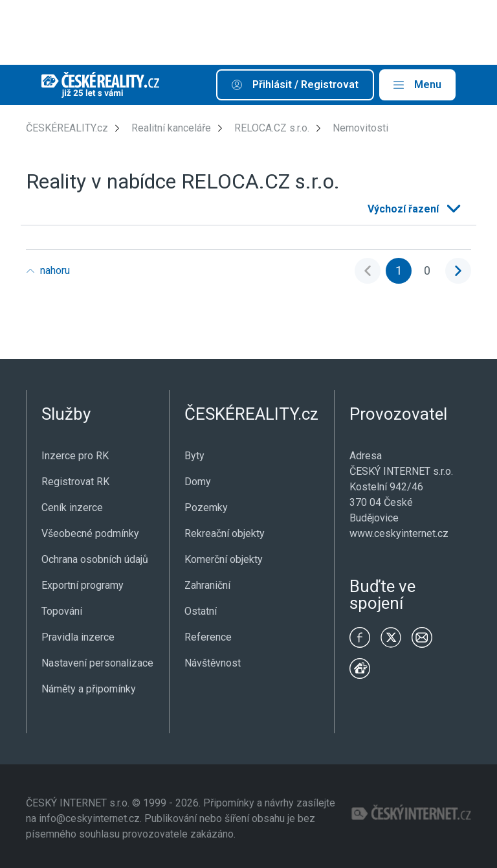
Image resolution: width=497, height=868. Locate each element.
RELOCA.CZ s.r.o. (272, 128)
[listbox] (413, 209)
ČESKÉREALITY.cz (67, 128)
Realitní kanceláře (171, 128)
